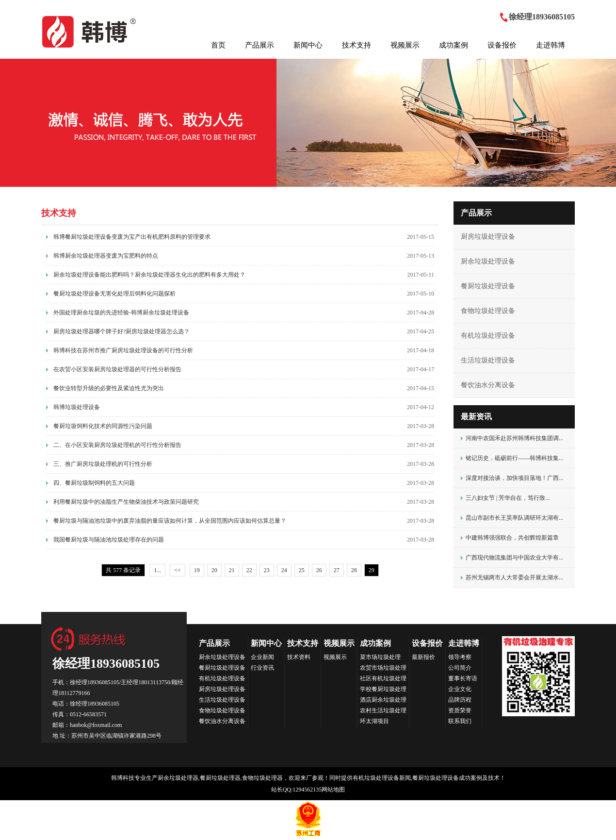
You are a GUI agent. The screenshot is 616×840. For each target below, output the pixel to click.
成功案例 (454, 45)
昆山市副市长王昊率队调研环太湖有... (514, 518)
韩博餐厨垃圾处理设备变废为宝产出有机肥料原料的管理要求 (132, 237)
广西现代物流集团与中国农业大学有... (514, 558)
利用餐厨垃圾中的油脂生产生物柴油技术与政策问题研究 (126, 502)
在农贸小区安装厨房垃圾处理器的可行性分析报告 (117, 369)
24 (284, 570)
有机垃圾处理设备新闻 (382, 778)
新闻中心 (308, 45)
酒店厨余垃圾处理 (383, 700)
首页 (218, 45)
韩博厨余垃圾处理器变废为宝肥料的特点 (106, 256)
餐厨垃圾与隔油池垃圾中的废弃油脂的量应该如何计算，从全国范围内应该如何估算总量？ (170, 521)
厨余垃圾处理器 (178, 778)
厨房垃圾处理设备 (488, 237)
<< (178, 570)
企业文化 (460, 689)
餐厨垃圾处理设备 (488, 286)
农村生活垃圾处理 (383, 710)
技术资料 (299, 657)
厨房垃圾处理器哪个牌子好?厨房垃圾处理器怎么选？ (122, 331)
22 (249, 570)
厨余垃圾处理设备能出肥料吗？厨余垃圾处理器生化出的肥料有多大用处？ (149, 275)
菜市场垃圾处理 (380, 657)
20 (214, 570)
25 (302, 570)
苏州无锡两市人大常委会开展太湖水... (514, 577)
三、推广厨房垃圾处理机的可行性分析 (103, 464)
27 (337, 570)
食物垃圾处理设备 (488, 311)
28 (354, 570)
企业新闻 (262, 657)
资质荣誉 (460, 710)
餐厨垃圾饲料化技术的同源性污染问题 (103, 426)
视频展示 (405, 45)
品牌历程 (460, 700)
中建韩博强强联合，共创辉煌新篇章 (512, 538)
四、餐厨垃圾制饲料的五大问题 (94, 483)
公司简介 (460, 668)
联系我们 (460, 721)
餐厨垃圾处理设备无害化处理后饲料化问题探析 (114, 294)
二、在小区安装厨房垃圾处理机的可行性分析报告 (117, 445)
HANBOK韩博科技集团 (90, 32)
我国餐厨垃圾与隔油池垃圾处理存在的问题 (109, 540)
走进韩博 (551, 45)
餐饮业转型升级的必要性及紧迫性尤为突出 (109, 388)
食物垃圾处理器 (262, 778)
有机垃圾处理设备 (488, 336)
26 (319, 570)
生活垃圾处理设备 (488, 360)
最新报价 (423, 657)
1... (157, 570)
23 (267, 570)
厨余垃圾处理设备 (488, 261)
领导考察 (460, 657)
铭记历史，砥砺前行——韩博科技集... (514, 458)
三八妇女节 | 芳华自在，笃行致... (508, 498)
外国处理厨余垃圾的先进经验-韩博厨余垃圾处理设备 (121, 313)
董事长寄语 (463, 678)
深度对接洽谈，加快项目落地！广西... (514, 478)
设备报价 (502, 45)
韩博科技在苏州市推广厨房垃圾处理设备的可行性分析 (123, 350)
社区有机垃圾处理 (383, 678)
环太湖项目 (374, 721)
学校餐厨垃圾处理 (383, 689)
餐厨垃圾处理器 (220, 778)
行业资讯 (262, 668)
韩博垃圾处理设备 (77, 407)
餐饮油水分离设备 (488, 385)
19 (197, 570)
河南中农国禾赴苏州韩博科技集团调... (514, 438)
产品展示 (259, 45)
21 (232, 570)
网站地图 (333, 790)
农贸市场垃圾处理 (383, 668)
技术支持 (357, 45)
